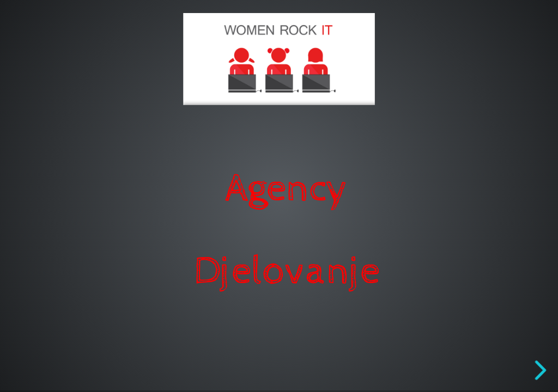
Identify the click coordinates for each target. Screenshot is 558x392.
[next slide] (539, 370)
